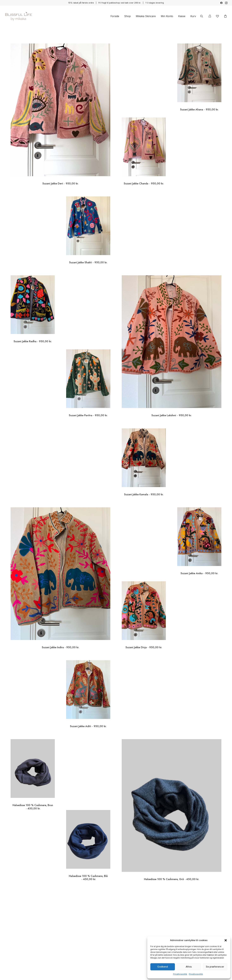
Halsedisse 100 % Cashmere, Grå (171, 859)
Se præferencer (215, 967)
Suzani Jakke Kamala (144, 485)
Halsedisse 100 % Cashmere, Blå (88, 868)
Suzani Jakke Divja (144, 638)
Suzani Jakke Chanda (144, 174)
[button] (226, 940)
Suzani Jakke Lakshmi (172, 395)
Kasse (182, 16)
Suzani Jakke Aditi (88, 717)
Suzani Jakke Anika (199, 564)
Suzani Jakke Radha (33, 332)
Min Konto (167, 16)
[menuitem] (221, 3)
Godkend (163, 967)
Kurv (193, 16)
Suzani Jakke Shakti (88, 253)
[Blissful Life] (18, 16)
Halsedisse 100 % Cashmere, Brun (33, 797)
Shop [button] (127, 16)
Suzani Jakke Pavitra (88, 406)
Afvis (189, 967)
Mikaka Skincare (146, 16)
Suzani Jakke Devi (60, 183)
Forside (115, 16)
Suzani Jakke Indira (60, 627)
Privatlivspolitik (180, 974)
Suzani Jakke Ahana (199, 109)
